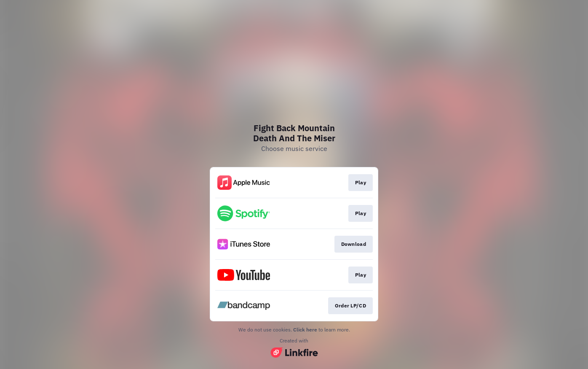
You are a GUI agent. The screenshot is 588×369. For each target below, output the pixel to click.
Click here (305, 330)
